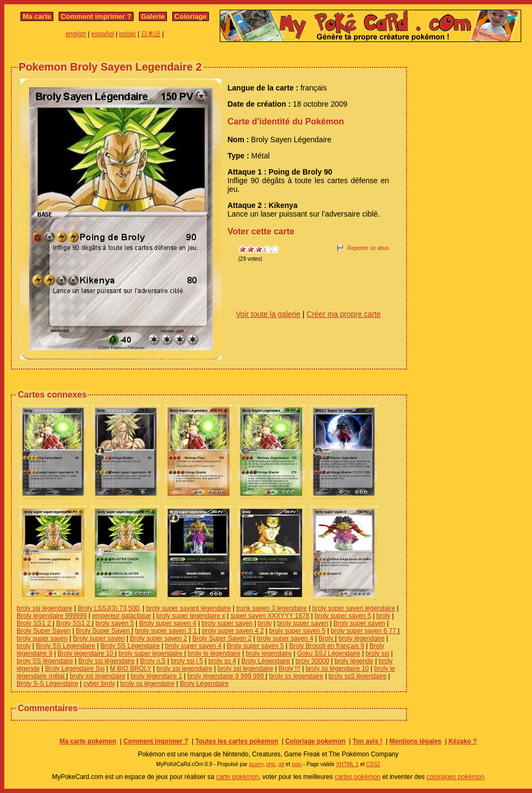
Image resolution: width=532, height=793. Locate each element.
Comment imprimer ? (96, 16)
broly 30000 (313, 661)
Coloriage (191, 16)
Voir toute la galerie (268, 314)
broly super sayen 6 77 (364, 631)
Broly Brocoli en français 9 (327, 646)
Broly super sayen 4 (167, 623)
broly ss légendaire (147, 684)
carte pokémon (237, 777)
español (103, 34)
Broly (327, 638)
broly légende (354, 661)
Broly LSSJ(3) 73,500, (109, 608)
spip (297, 764)
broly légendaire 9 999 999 (226, 676)
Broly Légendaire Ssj (75, 669)
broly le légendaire (214, 653)
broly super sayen (227, 623)
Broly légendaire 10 (86, 653)
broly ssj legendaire (184, 669)
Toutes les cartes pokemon (237, 741)
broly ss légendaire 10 (337, 669)
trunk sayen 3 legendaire (272, 608)
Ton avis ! (367, 741)
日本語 (151, 34)
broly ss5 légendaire (357, 676)
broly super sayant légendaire (188, 608)
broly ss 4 (222, 661)
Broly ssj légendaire (107, 661)
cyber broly (99, 684)
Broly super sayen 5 (255, 646)
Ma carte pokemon (87, 741)
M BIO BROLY (131, 669)
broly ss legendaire (296, 676)
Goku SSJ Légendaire (329, 653)
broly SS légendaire (45, 661)
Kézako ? (463, 741)
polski (127, 34)
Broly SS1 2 (35, 623)
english (76, 34)
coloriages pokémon (455, 777)
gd (281, 764)
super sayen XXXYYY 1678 (270, 616)
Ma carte (37, 16)
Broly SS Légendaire (66, 646)
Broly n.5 (153, 661)
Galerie (153, 16)
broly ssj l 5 (187, 661)
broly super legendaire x (191, 616)
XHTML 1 (347, 764)
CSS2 (373, 764)
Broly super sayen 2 (158, 638)
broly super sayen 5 (343, 616)
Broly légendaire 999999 (52, 616)
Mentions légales (415, 741)
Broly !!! (289, 669)
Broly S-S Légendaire (47, 684)
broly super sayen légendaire (354, 608)
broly (383, 616)
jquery (256, 764)
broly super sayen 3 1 (167, 631)
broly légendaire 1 (156, 676)
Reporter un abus (368, 248)
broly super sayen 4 (285, 638)
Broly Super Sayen (44, 631)
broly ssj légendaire (44, 608)
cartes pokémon (357, 777)
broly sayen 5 (114, 623)
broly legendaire (268, 653)
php (271, 764)
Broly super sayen (359, 623)
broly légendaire (362, 638)
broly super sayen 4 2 (233, 631)
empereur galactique (121, 616)
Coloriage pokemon (316, 741)
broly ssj (377, 653)
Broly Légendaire (266, 661)
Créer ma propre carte (344, 314)
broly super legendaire (151, 653)
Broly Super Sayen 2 (222, 638)
